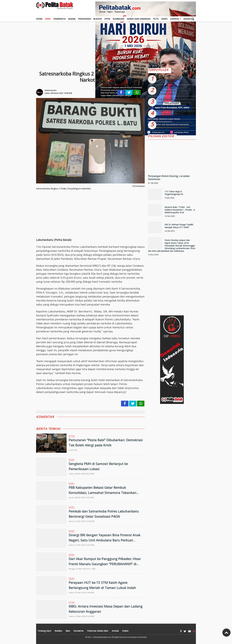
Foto (156, 19)
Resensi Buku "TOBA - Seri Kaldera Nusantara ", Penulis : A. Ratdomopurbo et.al (180, 210)
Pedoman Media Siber (98, 631)
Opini (107, 19)
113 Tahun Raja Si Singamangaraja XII (174, 193)
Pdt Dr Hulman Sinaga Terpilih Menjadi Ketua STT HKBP (179, 226)
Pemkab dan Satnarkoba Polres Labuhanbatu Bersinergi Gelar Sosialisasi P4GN (173, 79)
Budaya (98, 19)
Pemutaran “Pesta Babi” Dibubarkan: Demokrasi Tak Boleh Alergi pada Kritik (177, 124)
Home (39, 19)
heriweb (143, 637)
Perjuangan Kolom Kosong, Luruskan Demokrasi (169, 178)
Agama (72, 19)
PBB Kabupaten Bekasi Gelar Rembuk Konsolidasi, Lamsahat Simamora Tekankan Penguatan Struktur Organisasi (103, 493)
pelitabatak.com (104, 637)
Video (164, 19)
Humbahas (118, 19)
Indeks (187, 19)
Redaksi (58, 631)
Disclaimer (79, 631)
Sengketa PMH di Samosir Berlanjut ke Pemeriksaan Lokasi (176, 112)
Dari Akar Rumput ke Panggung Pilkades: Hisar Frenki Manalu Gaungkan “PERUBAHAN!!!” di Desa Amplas (105, 564)
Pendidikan (84, 19)
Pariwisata (59, 19)
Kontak (115, 631)
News (48, 19)
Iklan (68, 631)
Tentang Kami (44, 631)
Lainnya (174, 19)
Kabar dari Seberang (139, 19)
